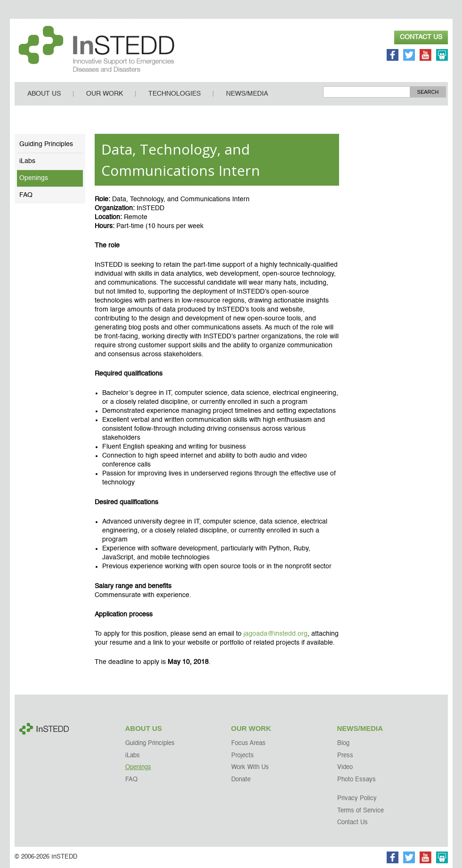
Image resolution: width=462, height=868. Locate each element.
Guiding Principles (46, 144)
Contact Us (421, 37)
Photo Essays (357, 780)
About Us (44, 94)
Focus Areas (248, 743)
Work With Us (250, 767)
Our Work (105, 94)
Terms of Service (361, 811)
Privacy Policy (357, 798)
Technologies (174, 94)
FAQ (26, 195)
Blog (343, 743)
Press (345, 756)
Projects (243, 756)
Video (345, 767)
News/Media (247, 94)
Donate (241, 780)
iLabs (27, 161)
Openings (34, 178)
